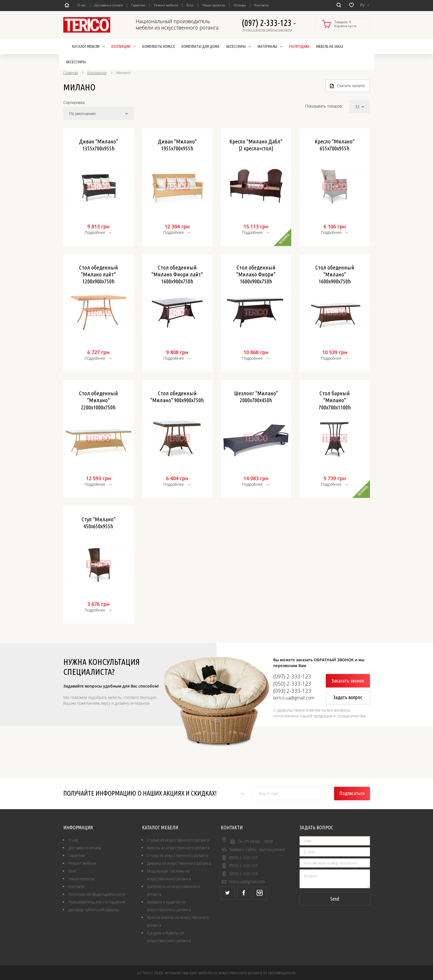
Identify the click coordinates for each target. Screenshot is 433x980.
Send (335, 899)
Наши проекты (214, 5)
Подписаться (352, 793)
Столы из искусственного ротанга (178, 855)
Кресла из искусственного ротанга (178, 848)
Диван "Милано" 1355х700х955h (99, 145)
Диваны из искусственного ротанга (179, 863)
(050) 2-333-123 (243, 865)
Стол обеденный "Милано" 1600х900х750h (335, 274)
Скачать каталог (348, 86)
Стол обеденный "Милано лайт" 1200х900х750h (99, 274)
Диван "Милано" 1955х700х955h (177, 145)
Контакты (262, 5)
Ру (364, 5)
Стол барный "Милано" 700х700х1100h (335, 400)
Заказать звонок (348, 681)
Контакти (76, 886)
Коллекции (97, 73)
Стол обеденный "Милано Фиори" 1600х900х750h (256, 274)
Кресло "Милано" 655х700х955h (335, 145)
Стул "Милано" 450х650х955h (99, 523)
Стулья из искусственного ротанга (178, 840)
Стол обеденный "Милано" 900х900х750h (177, 397)
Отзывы (240, 5)
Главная (71, 73)
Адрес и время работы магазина (267, 30)
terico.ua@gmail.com (247, 881)
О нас (82, 5)
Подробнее (95, 232)
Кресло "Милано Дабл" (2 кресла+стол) (256, 145)
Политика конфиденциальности (97, 894)
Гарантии (138, 5)
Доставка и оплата (109, 5)
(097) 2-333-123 (269, 23)
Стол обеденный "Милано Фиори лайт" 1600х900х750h (177, 274)
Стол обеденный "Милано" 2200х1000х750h (99, 400)
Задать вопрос (348, 697)
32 (360, 107)
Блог (190, 5)
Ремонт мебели (166, 5)
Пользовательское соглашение (97, 902)
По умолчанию (99, 113)
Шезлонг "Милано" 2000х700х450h (256, 397)
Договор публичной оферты (94, 910)
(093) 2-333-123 (243, 873)
